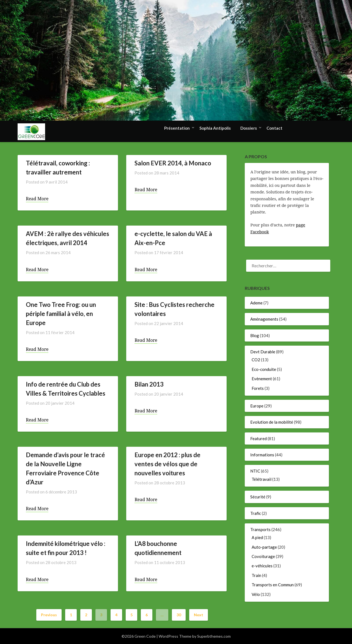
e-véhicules (262, 566)
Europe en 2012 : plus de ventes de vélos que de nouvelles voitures (167, 464)
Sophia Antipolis (215, 128)
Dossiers (249, 128)
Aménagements (264, 319)
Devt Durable (263, 352)
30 (179, 615)
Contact (274, 128)
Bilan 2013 (149, 384)
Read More (37, 199)
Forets (258, 388)
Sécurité (258, 497)
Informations (262, 455)
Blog (255, 335)
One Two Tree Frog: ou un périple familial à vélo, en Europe (61, 314)
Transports (260, 529)
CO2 (256, 360)
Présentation (177, 128)
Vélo (256, 594)
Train (256, 575)
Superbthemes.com (214, 636)
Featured (258, 438)
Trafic (256, 513)
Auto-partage (264, 547)
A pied (257, 537)
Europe (257, 406)
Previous (49, 615)
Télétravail (262, 479)
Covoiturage (263, 556)
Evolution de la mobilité (272, 422)
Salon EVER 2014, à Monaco (173, 163)
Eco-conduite (264, 369)
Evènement (262, 379)
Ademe (256, 303)
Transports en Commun (273, 585)
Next (199, 615)
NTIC (255, 471)
